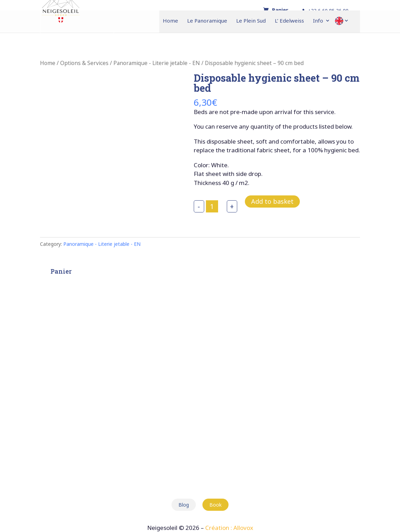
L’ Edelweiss (289, 21)
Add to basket (272, 201)
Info (318, 21)
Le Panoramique (207, 21)
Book (215, 505)
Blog (184, 505)
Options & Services (84, 63)
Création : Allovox (229, 528)
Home (170, 21)
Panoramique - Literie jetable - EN (157, 63)
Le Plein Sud (251, 21)
